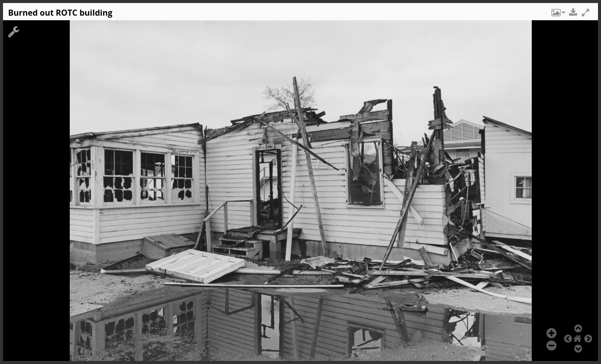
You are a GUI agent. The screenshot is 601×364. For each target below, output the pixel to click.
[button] (558, 15)
